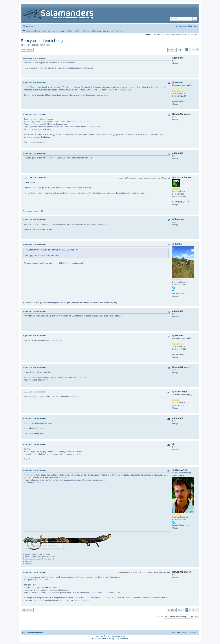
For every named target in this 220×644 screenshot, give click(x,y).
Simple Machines (118, 636)
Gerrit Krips (181, 392)
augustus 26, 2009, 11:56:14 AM (34, 178)
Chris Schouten (183, 177)
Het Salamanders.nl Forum (33, 633)
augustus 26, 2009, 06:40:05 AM (34, 153)
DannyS (179, 82)
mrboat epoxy (29, 183)
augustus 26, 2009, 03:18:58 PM (34, 244)
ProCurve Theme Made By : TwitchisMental (110, 638)
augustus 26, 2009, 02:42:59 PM (34, 220)
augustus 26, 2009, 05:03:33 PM (34, 336)
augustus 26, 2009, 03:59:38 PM (34, 311)
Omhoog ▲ (193, 633)
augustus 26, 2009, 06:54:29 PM (34, 444)
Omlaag (172, 50)
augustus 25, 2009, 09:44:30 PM (34, 83)
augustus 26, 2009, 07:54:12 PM (34, 572)
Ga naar (160, 617)
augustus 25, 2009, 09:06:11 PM (34, 58)
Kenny (178, 244)
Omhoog (172, 610)
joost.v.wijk (181, 470)
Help (174, 633)
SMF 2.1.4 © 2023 (103, 636)
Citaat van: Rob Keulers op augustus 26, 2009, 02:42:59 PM (53, 250)
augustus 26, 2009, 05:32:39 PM (34, 392)
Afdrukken (27, 50)
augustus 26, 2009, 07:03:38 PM (34, 470)
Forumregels (182, 633)
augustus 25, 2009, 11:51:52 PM (34, 114)
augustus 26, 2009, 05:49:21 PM (34, 418)
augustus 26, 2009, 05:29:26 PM (34, 367)
